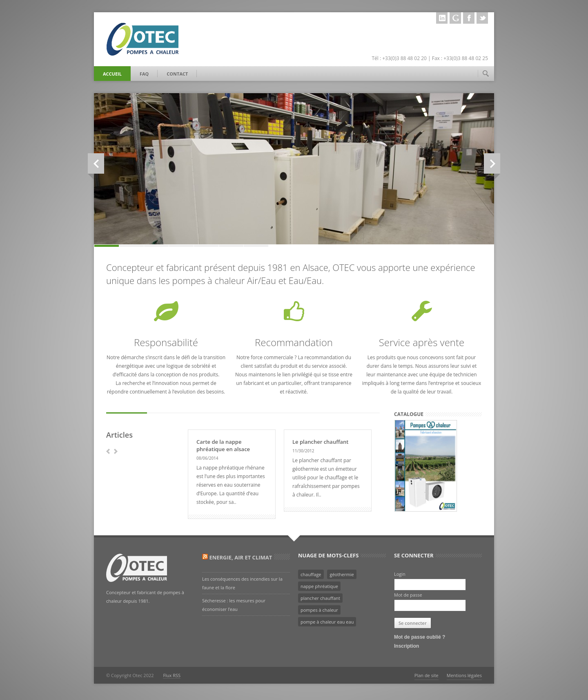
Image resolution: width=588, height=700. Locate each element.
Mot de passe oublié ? (420, 637)
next (116, 451)
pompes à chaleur (319, 610)
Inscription (406, 646)
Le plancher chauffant (321, 442)
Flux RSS (172, 675)
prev (108, 451)
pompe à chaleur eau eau (327, 622)
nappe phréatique (319, 586)
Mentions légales (464, 675)
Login (400, 574)
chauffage (311, 574)
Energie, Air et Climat (241, 557)
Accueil (112, 74)
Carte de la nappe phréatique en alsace (223, 445)
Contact (177, 74)
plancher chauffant (320, 598)
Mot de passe (408, 595)
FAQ (144, 74)
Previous (91, 164)
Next (492, 164)
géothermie (342, 574)
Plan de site (427, 675)
